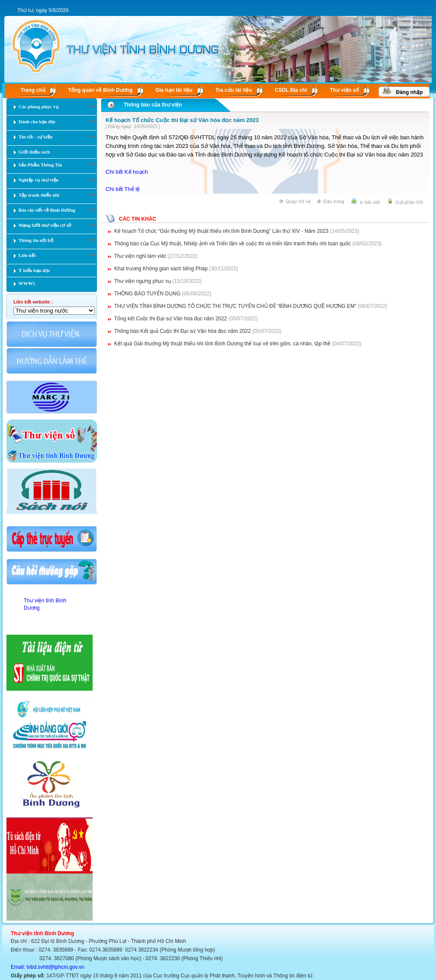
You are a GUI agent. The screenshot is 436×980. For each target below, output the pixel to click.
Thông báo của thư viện (153, 105)
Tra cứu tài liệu (234, 90)
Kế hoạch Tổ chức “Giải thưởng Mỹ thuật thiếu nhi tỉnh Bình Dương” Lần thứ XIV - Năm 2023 (221, 231)
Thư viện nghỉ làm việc (140, 256)
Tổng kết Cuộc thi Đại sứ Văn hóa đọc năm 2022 (171, 319)
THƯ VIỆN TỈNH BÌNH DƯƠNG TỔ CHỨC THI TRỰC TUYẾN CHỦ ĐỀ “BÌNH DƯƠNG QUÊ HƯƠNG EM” (235, 306)
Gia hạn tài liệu (174, 90)
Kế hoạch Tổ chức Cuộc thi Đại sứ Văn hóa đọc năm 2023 (182, 120)
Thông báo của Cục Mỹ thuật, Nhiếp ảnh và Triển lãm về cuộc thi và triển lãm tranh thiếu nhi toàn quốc (232, 244)
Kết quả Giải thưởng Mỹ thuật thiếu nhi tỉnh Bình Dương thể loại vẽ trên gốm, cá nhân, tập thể (222, 344)
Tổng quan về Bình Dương (100, 90)
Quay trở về (298, 201)
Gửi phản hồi (409, 202)
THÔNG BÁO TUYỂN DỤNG (147, 294)
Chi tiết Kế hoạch (127, 172)
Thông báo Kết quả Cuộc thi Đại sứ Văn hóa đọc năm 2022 (182, 331)
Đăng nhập (409, 92)
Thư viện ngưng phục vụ (143, 281)
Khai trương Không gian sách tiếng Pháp (161, 269)
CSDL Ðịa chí (291, 90)
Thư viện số (344, 90)
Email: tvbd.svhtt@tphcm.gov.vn (48, 967)
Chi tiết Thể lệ (123, 189)
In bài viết (370, 202)
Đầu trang (334, 201)
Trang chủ (33, 90)
